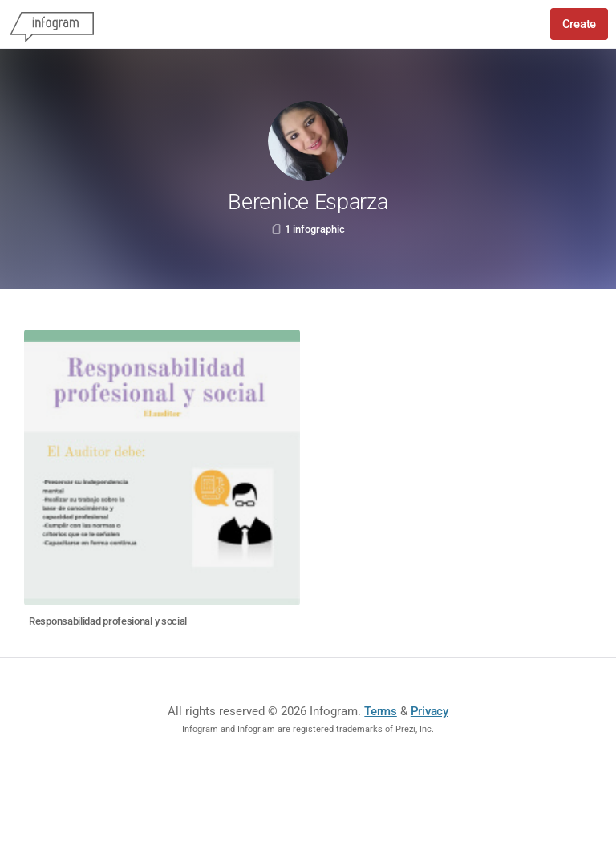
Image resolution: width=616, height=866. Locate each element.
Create (579, 24)
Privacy (430, 711)
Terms (381, 711)
